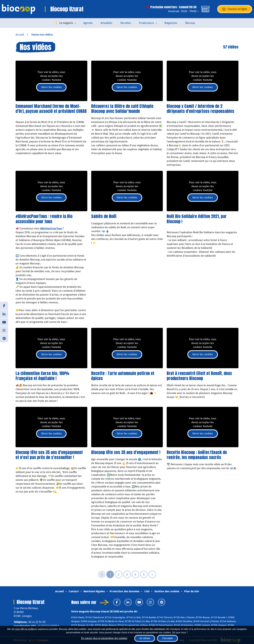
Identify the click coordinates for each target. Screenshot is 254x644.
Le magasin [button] (66, 23)
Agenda (88, 23)
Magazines (171, 23)
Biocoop (190, 23)
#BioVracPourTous (51, 228)
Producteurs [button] (146, 23)
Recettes (126, 23)
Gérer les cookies (51, 87)
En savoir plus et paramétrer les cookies (104, 638)
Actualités (106, 23)
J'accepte (167, 638)
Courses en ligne (235, 9)
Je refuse (145, 638)
